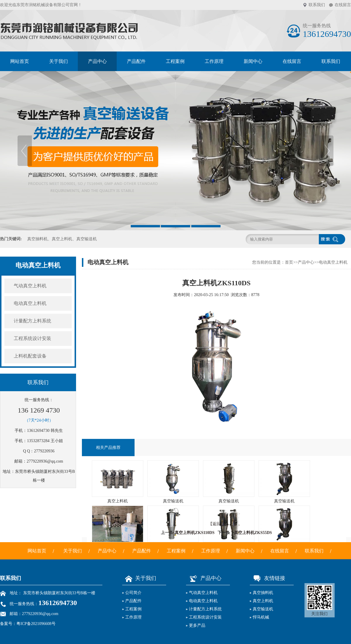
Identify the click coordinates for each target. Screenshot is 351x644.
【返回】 (216, 524)
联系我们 (317, 5)
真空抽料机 (263, 593)
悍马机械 (261, 617)
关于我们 (58, 61)
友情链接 (267, 578)
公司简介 (133, 593)
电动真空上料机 (30, 303)
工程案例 (175, 61)
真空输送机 (263, 609)
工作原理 (214, 61)
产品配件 (136, 61)
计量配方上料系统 (32, 321)
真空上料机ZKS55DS (253, 533)
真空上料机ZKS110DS (195, 533)
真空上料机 (263, 601)
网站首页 (20, 61)
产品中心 (97, 61)
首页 (289, 262)
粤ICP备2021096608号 (36, 624)
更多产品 (197, 625)
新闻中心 (253, 61)
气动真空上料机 (30, 286)
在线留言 (343, 5)
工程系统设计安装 (32, 338)
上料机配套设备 (30, 356)
